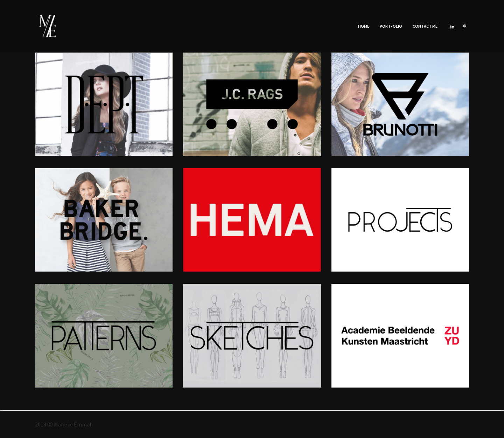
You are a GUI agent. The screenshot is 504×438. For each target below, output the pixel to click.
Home (364, 26)
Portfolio (391, 26)
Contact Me (425, 26)
